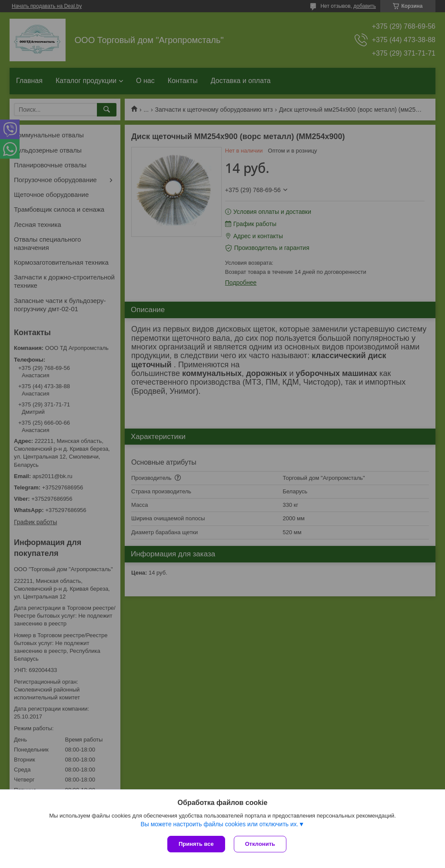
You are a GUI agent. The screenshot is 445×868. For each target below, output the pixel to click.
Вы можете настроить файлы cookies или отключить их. (219, 824)
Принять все (196, 844)
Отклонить (260, 844)
